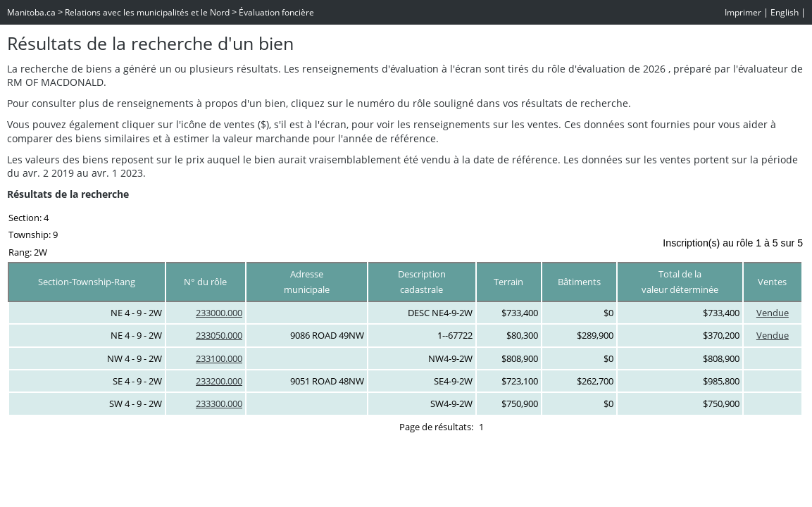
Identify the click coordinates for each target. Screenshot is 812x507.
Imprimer (743, 12)
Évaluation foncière (276, 12)
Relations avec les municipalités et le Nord (147, 12)
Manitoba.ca (31, 12)
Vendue (773, 313)
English (785, 12)
